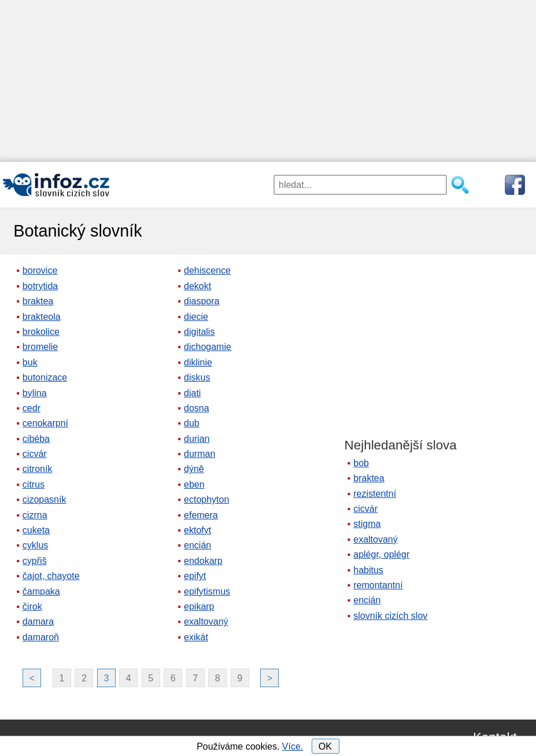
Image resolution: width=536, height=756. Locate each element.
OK (325, 746)
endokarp (203, 561)
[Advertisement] (268, 81)
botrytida (40, 286)
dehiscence (207, 270)
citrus (34, 484)
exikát (196, 637)
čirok (32, 606)
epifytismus (207, 591)
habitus (368, 570)
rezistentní (375, 494)
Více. (293, 746)
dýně (194, 469)
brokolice (41, 332)
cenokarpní (45, 423)
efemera (201, 515)
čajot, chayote (51, 576)
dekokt (197, 286)
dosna (197, 408)
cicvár (35, 454)
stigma (367, 524)
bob (361, 463)
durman (199, 454)
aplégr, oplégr (381, 554)
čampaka (41, 591)
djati (192, 393)
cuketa (36, 530)
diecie (196, 317)
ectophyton (206, 499)
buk (30, 362)
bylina (35, 393)
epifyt (195, 576)
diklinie (198, 362)
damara (38, 622)
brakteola (42, 317)
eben (194, 484)
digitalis (199, 332)
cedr (32, 408)
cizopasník (45, 499)
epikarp (199, 606)
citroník (38, 469)
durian (197, 439)
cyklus (35, 545)
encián (197, 545)
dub (192, 423)
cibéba (36, 439)
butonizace (45, 377)
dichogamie (208, 347)
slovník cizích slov (390, 616)
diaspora (202, 301)
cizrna (35, 515)
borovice (40, 270)
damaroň (41, 637)
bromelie (40, 347)
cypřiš (35, 561)
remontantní (378, 585)
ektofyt (197, 530)
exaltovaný (206, 622)
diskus (197, 377)
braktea (38, 301)
